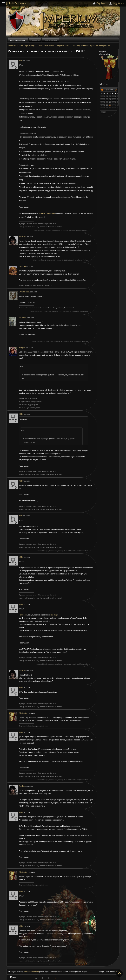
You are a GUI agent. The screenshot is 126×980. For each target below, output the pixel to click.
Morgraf (22, 347)
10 (113, 99)
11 (115, 99)
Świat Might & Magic (18, 40)
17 (113, 102)
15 (107, 102)
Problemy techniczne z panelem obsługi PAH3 (91, 46)
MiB (21, 61)
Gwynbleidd (24, 292)
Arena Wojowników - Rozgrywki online (54, 46)
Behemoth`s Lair (17, 21)
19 (118, 102)
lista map (54, 615)
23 (110, 105)
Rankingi (22, 615)
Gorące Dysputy (51, 40)
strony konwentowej (47, 213)
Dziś (103, 113)
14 (104, 102)
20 (102, 105)
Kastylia (22, 266)
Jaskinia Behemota (31, 972)
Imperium (69, 21)
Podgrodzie (35, 40)
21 (104, 105)
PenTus (22, 236)
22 (107, 105)
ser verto (22, 318)
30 (104, 97)
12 (118, 99)
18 (115, 102)
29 (102, 97)
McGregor (23, 713)
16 (110, 102)
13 (102, 102)
